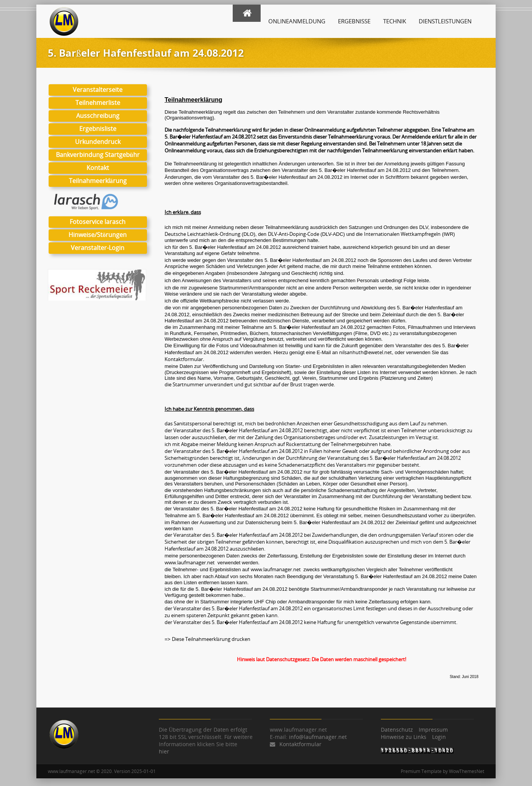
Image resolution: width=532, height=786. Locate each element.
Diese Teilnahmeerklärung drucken (212, 639)
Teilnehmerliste (98, 103)
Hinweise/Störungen (98, 235)
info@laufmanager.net (318, 737)
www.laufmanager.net (190, 562)
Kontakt (98, 168)
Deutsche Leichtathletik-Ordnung (202, 234)
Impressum (433, 730)
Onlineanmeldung (297, 21)
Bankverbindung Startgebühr (98, 155)
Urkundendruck (98, 142)
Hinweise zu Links (404, 737)
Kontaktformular (184, 359)
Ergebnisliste (98, 129)
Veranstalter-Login (98, 248)
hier (164, 751)
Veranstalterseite (98, 90)
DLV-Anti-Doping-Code (294, 234)
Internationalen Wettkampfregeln (402, 234)
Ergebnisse (354, 21)
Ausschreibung (98, 116)
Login (439, 737)
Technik (395, 21)
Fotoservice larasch (98, 222)
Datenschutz (397, 730)
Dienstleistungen (445, 21)
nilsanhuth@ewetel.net (366, 352)
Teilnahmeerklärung (98, 181)
